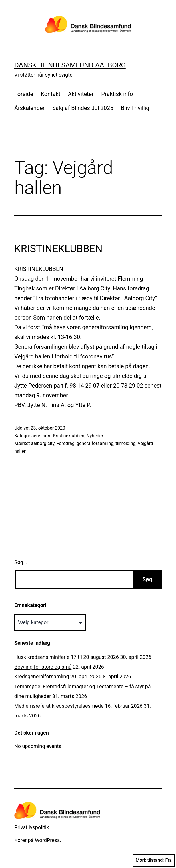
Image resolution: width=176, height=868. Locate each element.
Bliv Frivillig (135, 108)
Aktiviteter (81, 94)
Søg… (21, 562)
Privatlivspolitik (32, 827)
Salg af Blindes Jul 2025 (83, 108)
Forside (24, 94)
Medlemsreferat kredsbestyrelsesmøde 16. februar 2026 (78, 706)
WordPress (47, 840)
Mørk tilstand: (154, 860)
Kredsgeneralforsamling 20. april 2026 (58, 676)
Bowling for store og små (43, 667)
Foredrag (66, 443)
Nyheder (95, 436)
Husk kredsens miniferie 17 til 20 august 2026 (67, 657)
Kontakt (50, 94)
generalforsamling (95, 443)
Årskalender (29, 108)
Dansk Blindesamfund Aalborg (70, 65)
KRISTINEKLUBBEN (58, 249)
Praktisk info (117, 94)
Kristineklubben (69, 436)
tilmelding (125, 443)
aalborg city (43, 443)
